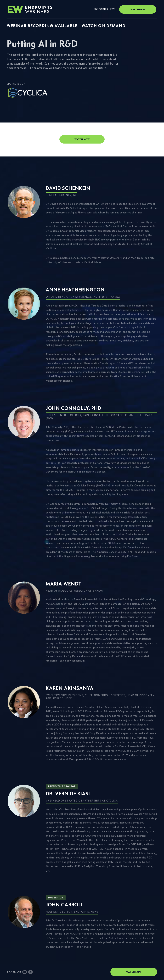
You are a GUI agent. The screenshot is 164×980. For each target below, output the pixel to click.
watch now (82, 139)
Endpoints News (105, 9)
